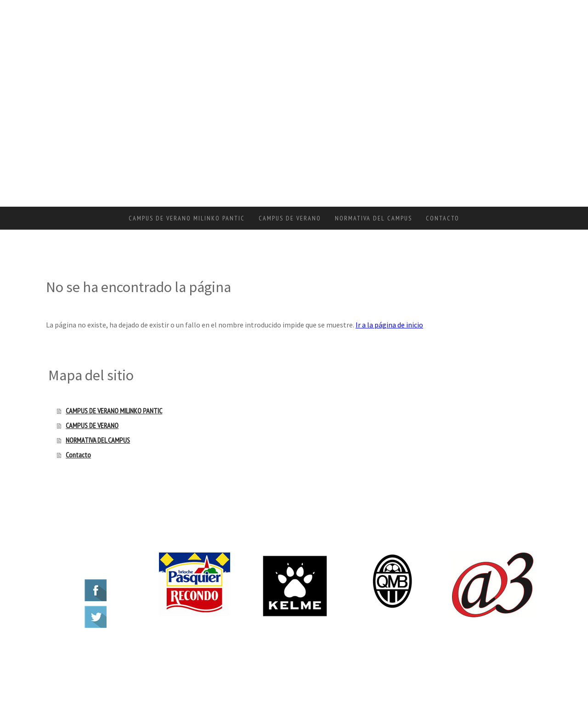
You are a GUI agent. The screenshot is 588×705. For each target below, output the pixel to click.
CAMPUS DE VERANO (290, 218)
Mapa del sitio (177, 654)
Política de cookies (141, 654)
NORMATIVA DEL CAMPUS (373, 218)
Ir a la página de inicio (389, 325)
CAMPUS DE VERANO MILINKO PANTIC (187, 218)
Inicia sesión (526, 664)
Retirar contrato (217, 654)
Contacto (443, 218)
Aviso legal (61, 654)
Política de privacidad (97, 654)
